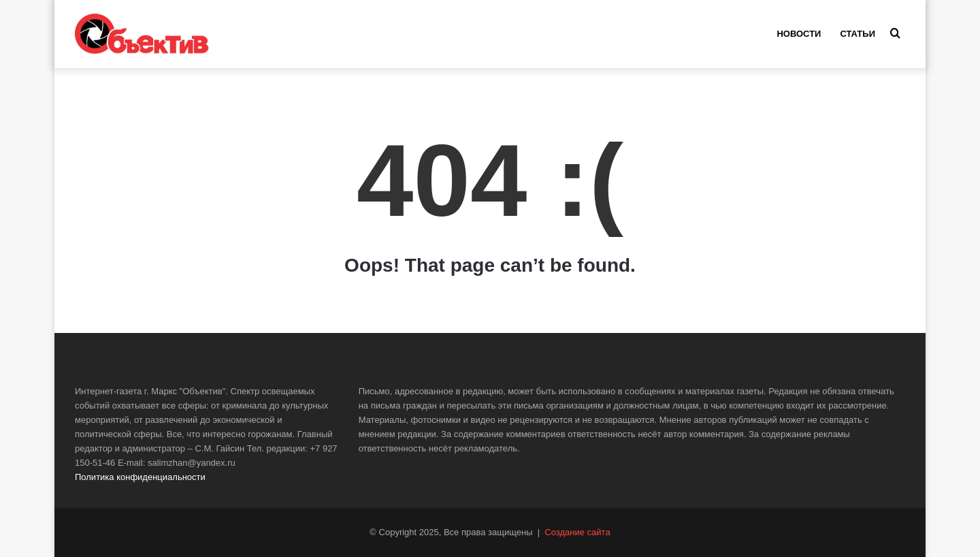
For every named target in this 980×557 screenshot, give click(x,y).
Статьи (857, 34)
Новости (799, 34)
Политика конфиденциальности (140, 477)
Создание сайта (577, 532)
